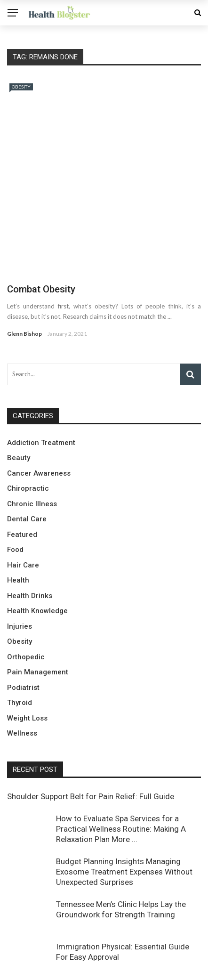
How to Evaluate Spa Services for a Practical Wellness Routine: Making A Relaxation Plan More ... (121, 780)
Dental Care (27, 471)
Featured (22, 486)
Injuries (20, 578)
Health (18, 532)
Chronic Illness (32, 455)
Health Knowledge (37, 563)
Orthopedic (26, 608)
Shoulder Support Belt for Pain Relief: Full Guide (91, 748)
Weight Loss (27, 670)
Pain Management (38, 624)
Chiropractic (28, 440)
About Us (188, 968)
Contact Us (149, 968)
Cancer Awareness (39, 425)
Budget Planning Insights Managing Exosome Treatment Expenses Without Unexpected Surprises (124, 824)
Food (15, 502)
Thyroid (20, 655)
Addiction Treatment (41, 394)
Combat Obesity (41, 241)
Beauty (19, 410)
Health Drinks (30, 547)
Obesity (21, 87)
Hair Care (23, 517)
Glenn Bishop (24, 286)
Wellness (22, 685)
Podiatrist (23, 639)
